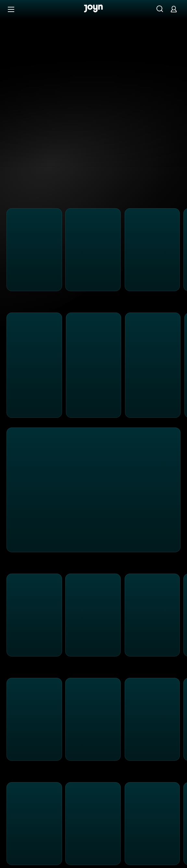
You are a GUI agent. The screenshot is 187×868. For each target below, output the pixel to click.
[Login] (174, 9)
